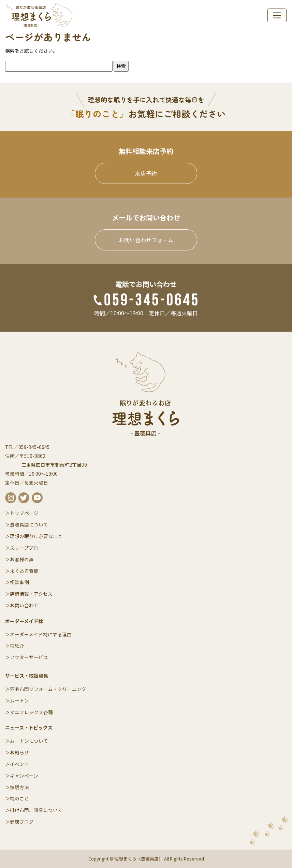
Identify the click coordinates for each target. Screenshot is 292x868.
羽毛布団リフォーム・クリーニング (48, 689)
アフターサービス (29, 657)
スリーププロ (24, 548)
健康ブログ (22, 822)
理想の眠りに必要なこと (36, 536)
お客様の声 (22, 559)
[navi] (277, 15)
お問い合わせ (24, 605)
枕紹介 (17, 646)
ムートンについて (29, 741)
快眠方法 (19, 787)
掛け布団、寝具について (36, 810)
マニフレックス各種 (31, 712)
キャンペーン (24, 776)
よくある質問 (24, 571)
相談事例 (19, 582)
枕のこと (19, 798)
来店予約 (146, 173)
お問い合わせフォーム (146, 240)
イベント (19, 764)
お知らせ (19, 752)
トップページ (24, 513)
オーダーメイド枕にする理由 (41, 634)
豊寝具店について (29, 524)
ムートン (19, 700)
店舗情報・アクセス (31, 594)
